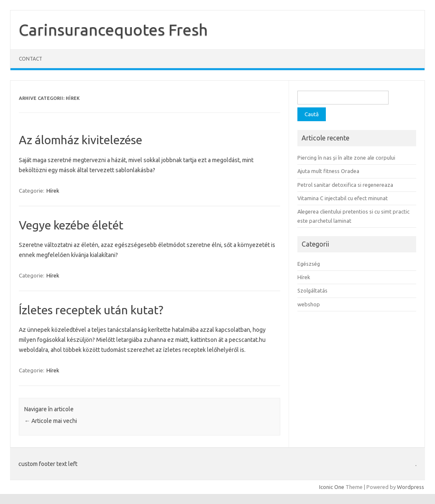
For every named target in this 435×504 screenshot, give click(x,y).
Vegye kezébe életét (71, 225)
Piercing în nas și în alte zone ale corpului (346, 158)
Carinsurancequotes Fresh (113, 30)
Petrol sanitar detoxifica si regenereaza (345, 185)
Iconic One (332, 487)
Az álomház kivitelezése (81, 140)
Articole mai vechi (51, 421)
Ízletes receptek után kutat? (91, 310)
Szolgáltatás (312, 290)
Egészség (309, 264)
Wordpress (411, 487)
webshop (309, 304)
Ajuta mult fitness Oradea (328, 171)
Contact (31, 59)
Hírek (53, 191)
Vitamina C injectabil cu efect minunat (343, 198)
